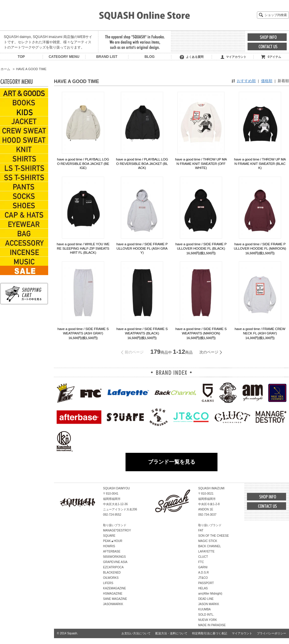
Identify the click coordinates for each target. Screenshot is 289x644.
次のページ (209, 352)
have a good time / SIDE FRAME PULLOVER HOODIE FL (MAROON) (260, 246)
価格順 (267, 81)
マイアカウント (236, 57)
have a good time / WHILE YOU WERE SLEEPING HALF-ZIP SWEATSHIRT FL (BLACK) (83, 248)
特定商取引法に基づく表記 (210, 633)
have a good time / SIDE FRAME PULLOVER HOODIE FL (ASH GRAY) (142, 248)
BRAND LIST (107, 57)
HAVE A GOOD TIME (31, 69)
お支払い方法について (136, 633)
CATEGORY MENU (64, 57)
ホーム (5, 69)
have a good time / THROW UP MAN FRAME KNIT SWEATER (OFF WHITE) (201, 163)
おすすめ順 (246, 81)
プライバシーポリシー (271, 633)
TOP (21, 57)
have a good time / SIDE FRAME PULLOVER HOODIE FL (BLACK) (201, 246)
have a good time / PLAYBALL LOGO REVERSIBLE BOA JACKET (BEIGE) (83, 163)
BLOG (150, 57)
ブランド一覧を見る (172, 462)
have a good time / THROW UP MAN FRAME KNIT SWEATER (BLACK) (260, 163)
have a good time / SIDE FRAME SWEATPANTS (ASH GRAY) (83, 331)
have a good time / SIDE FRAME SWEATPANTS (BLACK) (142, 331)
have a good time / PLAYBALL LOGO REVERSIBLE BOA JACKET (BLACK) (142, 163)
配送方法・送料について (171, 633)
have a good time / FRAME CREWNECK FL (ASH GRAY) (260, 331)
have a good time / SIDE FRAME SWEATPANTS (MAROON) (201, 331)
